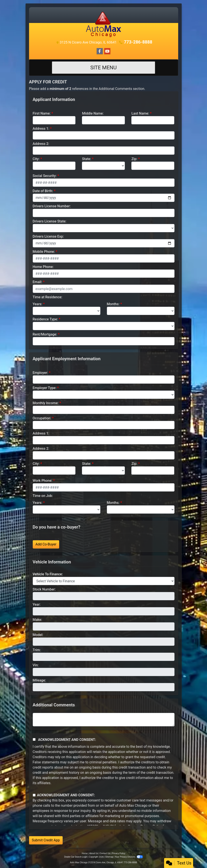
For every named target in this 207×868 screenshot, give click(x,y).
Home (85, 853)
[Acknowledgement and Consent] (34, 739)
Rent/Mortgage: (45, 334)
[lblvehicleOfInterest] (104, 581)
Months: (113, 304)
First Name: (42, 113)
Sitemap (109, 857)
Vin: (36, 665)
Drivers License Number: (52, 206)
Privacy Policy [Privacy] (119, 853)
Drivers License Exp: (48, 236)
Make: (37, 620)
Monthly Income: (46, 403)
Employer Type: (45, 388)
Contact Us (105, 853)
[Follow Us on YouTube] (107, 51)
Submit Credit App (46, 840)
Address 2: (41, 144)
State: (86, 159)
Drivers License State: (50, 221)
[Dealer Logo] (104, 24)
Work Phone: (43, 481)
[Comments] (104, 720)
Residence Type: (45, 319)
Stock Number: (44, 589)
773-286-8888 (138, 42)
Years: (38, 304)
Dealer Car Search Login (76, 857)
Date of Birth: (43, 191)
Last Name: (140, 113)
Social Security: (45, 176)
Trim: (37, 650)
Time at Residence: (48, 297)
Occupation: (42, 418)
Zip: (134, 159)
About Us (94, 853)
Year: (37, 604)
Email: (37, 282)
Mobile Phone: (44, 252)
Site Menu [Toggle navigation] (104, 68)
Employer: (40, 373)
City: (36, 159)
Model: (38, 635)
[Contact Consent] (34, 795)
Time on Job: (43, 496)
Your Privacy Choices (129, 857)
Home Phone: (43, 267)
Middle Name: (93, 113)
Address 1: (41, 129)
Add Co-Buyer (46, 544)
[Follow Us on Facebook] (100, 51)
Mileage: (39, 680)
